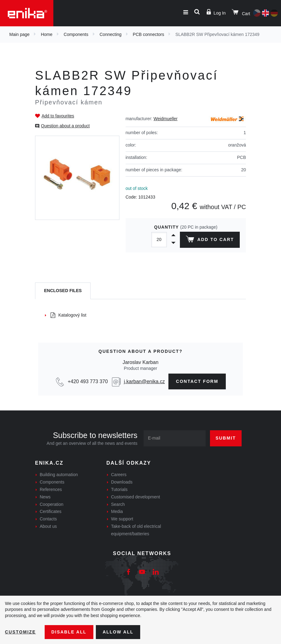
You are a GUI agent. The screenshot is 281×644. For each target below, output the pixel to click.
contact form (197, 381)
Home (47, 34)
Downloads (122, 482)
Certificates (51, 511)
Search (118, 504)
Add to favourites (58, 116)
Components (76, 34)
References (51, 489)
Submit (226, 438)
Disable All (69, 632)
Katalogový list (68, 315)
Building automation (59, 475)
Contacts (48, 519)
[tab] (63, 291)
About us (48, 526)
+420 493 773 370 (88, 381)
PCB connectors (148, 34)
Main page (19, 34)
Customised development (136, 497)
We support (122, 519)
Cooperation (51, 504)
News (45, 497)
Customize (20, 632)
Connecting (111, 34)
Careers (119, 475)
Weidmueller (166, 119)
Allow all (118, 632)
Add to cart (210, 240)
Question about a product (65, 126)
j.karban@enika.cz (145, 381)
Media (117, 511)
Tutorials (119, 489)
